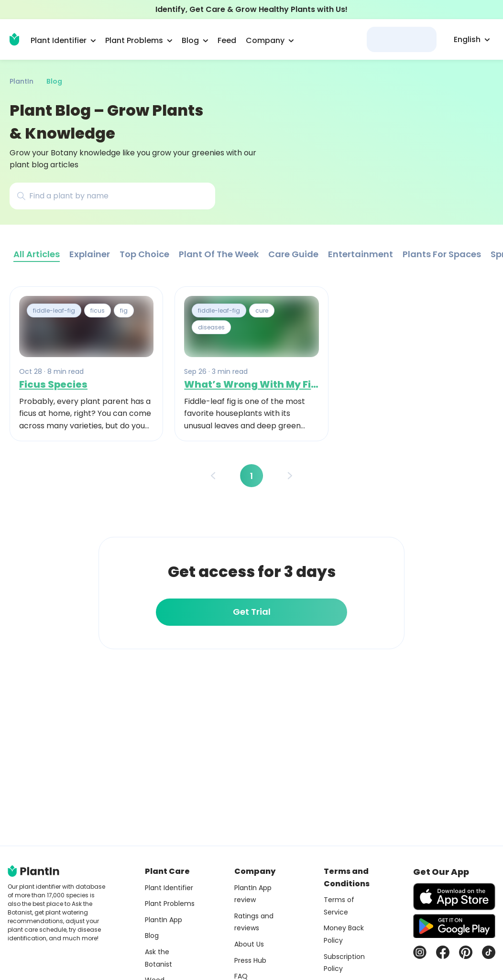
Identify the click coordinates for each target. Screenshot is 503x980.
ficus (98, 310)
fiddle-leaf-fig (54, 310)
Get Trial (252, 612)
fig (124, 310)
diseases (211, 327)
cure (262, 310)
